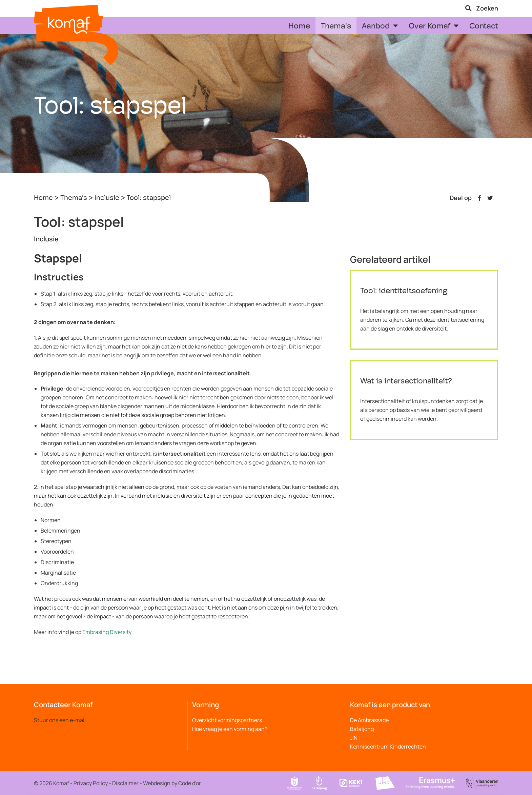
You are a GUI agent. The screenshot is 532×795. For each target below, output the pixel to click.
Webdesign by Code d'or (172, 783)
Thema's (74, 198)
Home (43, 198)
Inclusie (107, 198)
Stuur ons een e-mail (60, 720)
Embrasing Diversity (107, 632)
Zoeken (482, 8)
